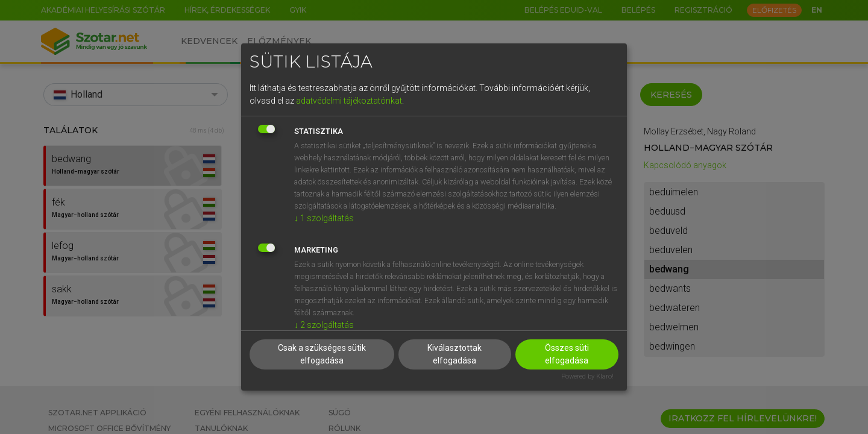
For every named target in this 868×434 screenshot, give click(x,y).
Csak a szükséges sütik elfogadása (322, 354)
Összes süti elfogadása (567, 354)
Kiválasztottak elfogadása (454, 354)
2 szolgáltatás (324, 325)
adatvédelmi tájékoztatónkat (349, 101)
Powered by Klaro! (587, 376)
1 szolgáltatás (324, 218)
